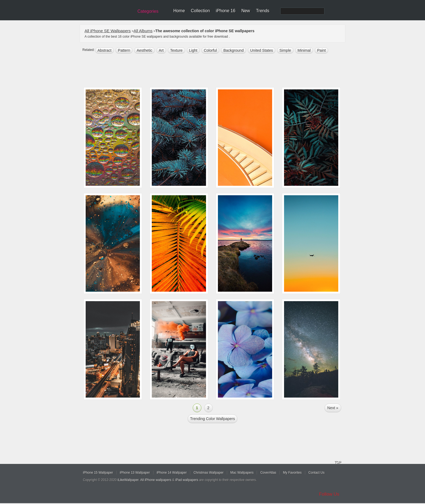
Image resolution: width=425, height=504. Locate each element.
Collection (200, 11)
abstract (104, 50)
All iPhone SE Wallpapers (108, 31)
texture (176, 50)
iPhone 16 (226, 11)
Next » (333, 408)
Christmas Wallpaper (209, 473)
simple (285, 50)
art (161, 50)
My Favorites (292, 473)
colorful (210, 50)
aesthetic (144, 50)
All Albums (143, 31)
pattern (124, 50)
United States (262, 50)
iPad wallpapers (187, 480)
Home (179, 11)
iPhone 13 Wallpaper (135, 473)
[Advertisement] (216, 71)
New (246, 11)
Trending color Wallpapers (212, 419)
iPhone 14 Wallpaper (172, 473)
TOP (338, 462)
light (193, 50)
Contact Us (316, 473)
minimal (304, 50)
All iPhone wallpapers (156, 480)
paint (321, 50)
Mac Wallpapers (242, 473)
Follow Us (329, 494)
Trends (263, 11)
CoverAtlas (268, 473)
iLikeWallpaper (128, 480)
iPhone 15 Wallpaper (98, 473)
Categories (148, 11)
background (234, 50)
